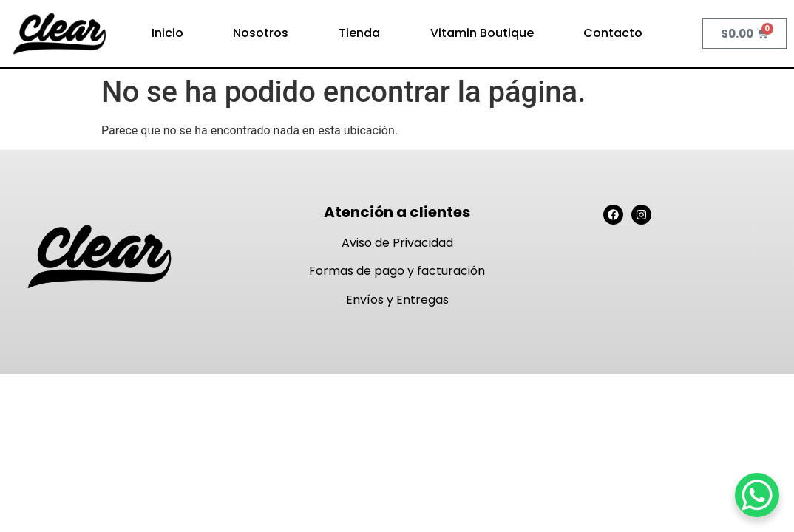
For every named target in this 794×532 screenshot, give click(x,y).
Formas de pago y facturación (397, 271)
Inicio (167, 33)
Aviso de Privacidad (397, 243)
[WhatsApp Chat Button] (757, 495)
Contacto (613, 33)
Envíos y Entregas (397, 300)
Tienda (359, 33)
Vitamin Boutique (482, 33)
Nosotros (261, 33)
